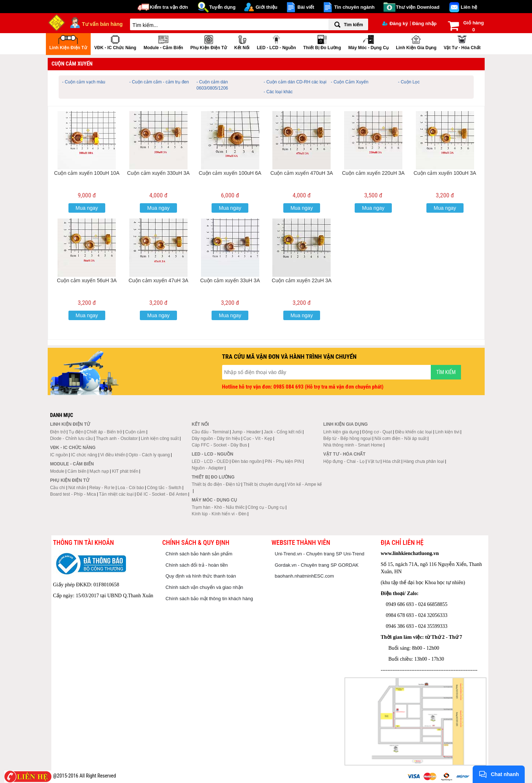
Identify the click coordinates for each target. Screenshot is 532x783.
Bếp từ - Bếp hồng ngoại (347, 438)
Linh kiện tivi (447, 432)
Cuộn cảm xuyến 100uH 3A (445, 173)
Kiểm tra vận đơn (169, 7)
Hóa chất (391, 461)
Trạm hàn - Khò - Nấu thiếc (218, 507)
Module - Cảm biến (163, 42)
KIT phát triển (125, 471)
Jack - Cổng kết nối (283, 432)
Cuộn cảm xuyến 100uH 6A (230, 173)
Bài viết (306, 7)
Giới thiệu (267, 7)
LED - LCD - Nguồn (276, 42)
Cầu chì (58, 488)
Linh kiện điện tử (68, 42)
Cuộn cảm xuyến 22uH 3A (302, 280)
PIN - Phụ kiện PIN (283, 461)
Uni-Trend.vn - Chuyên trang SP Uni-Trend (320, 554)
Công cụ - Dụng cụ (266, 507)
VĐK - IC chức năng (115, 42)
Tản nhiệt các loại (116, 494)
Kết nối (242, 42)
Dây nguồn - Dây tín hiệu (216, 438)
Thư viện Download (418, 7)
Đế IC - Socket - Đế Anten (162, 494)
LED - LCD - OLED (210, 461)
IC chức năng (84, 455)
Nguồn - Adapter (208, 468)
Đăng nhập (424, 23)
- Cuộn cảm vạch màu (84, 82)
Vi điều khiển (113, 455)
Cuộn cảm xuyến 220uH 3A (373, 173)
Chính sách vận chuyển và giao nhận (204, 587)
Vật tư (374, 461)
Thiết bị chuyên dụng (264, 484)
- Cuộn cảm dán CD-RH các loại (295, 82)
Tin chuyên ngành (354, 7)
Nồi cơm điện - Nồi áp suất (400, 438)
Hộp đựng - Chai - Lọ (344, 461)
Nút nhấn (77, 488)
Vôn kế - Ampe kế (305, 484)
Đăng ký (395, 23)
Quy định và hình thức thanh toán (201, 576)
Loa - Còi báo (131, 488)
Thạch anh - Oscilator (117, 438)
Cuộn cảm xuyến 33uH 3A (230, 280)
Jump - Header (246, 432)
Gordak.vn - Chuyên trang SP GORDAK (317, 565)
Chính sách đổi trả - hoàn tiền (197, 565)
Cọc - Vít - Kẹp (258, 438)
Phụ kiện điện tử (209, 42)
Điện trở (58, 432)
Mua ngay (87, 208)
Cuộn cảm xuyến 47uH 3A (158, 280)
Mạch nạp (99, 471)
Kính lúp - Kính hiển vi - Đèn (219, 514)
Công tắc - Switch (164, 488)
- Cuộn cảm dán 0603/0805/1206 (212, 85)
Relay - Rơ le (102, 488)
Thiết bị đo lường (322, 42)
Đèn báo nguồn (247, 461)
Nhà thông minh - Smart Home (353, 445)
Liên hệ (469, 7)
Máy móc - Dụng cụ (368, 42)
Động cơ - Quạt (377, 432)
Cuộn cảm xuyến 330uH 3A (158, 173)
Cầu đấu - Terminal (210, 432)
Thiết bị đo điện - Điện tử (216, 484)
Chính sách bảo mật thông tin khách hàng (209, 599)
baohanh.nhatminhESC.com (305, 576)
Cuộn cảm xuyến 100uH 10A (87, 173)
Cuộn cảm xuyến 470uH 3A (302, 173)
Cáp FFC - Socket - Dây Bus (219, 445)
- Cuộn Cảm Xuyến (350, 82)
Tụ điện (76, 432)
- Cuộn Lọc (409, 82)
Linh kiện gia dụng (416, 42)
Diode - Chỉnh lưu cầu (71, 438)
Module (57, 471)
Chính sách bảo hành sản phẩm (199, 554)
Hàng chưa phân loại (424, 461)
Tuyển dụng (222, 7)
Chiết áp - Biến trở (105, 432)
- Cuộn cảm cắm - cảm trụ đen (159, 82)
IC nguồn (59, 455)
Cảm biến (77, 471)
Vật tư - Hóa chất (462, 42)
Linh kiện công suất (160, 438)
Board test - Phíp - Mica (73, 494)
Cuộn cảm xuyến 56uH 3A (87, 280)
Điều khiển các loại (414, 432)
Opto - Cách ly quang (149, 455)
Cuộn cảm (135, 432)
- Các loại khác (278, 92)
